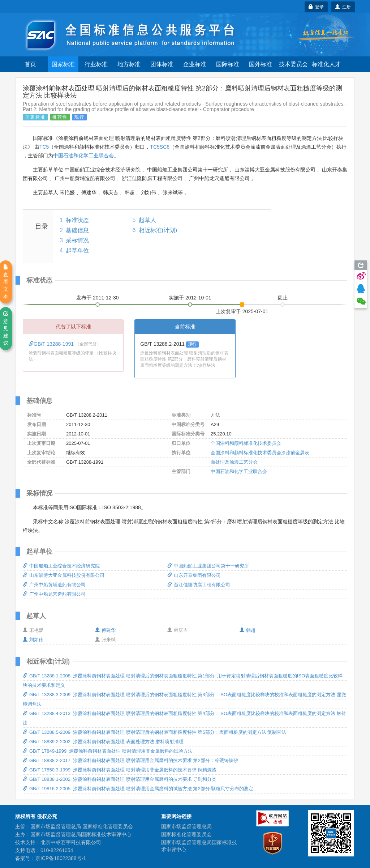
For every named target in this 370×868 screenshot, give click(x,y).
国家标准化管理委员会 (186, 834)
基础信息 (77, 230)
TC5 (44, 147)
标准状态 (77, 220)
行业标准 (96, 64)
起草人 (147, 220)
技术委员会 (293, 64)
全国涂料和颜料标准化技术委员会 (246, 443)
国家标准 (63, 64)
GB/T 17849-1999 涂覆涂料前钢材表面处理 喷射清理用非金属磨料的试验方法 (108, 751)
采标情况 (77, 240)
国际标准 (228, 64)
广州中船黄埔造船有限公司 (54, 585)
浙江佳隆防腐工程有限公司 (199, 585)
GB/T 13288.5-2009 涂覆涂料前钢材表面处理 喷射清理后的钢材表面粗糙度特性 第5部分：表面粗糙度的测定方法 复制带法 (154, 732)
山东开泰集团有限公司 (194, 575)
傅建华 (105, 630)
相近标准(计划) (158, 230)
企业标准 (195, 64)
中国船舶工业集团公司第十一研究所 (208, 566)
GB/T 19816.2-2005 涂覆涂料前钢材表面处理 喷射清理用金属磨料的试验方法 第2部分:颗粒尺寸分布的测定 (138, 789)
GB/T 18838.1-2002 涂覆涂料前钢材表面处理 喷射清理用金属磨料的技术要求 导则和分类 (120, 779)
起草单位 (77, 250)
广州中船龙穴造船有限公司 (54, 594)
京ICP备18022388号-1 (61, 858)
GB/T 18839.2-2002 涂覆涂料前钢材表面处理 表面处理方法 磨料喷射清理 (103, 742)
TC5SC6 (160, 147)
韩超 (248, 630)
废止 (283, 298)
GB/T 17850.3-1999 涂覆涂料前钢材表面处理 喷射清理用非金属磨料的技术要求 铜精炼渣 (120, 770)
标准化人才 (326, 64)
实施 (190, 298)
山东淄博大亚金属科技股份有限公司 (64, 575)
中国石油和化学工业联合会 (83, 156)
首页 (30, 64)
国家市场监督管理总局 (186, 826)
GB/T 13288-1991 (52, 344)
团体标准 (162, 64)
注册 (343, 7)
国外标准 (261, 64)
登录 (316, 7)
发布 (98, 298)
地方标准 (129, 64)
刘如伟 (33, 640)
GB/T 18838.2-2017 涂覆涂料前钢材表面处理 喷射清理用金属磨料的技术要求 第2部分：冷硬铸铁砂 (130, 760)
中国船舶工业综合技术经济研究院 (61, 566)
